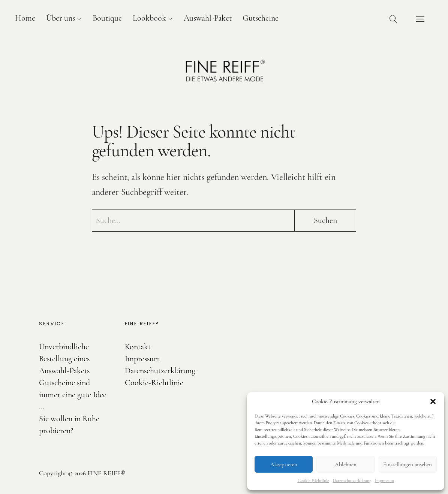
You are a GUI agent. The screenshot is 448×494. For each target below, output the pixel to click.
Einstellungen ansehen (408, 464)
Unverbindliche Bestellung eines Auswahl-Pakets (64, 359)
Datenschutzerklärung (352, 481)
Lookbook (149, 18)
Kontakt (138, 347)
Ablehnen (346, 464)
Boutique (107, 18)
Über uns (61, 18)
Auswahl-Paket (208, 18)
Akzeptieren (284, 464)
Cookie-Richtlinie (313, 481)
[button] (433, 401)
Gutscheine (261, 18)
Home (25, 18)
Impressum (384, 481)
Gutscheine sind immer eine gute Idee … (73, 395)
